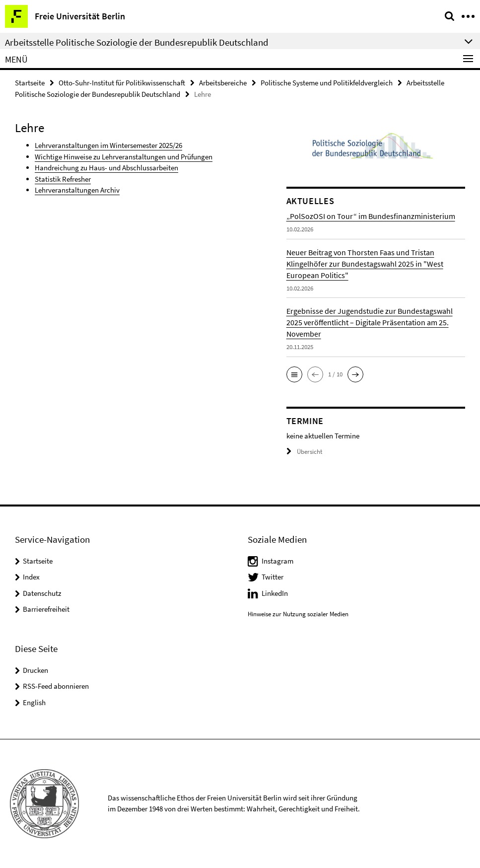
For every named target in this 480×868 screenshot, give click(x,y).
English (34, 702)
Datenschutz (42, 593)
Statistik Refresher (63, 179)
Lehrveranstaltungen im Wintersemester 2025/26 (108, 145)
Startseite (30, 83)
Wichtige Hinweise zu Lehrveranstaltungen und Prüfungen (124, 157)
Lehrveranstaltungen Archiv (77, 190)
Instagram (277, 561)
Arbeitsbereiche (223, 83)
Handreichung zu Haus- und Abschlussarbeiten (106, 168)
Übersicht (304, 452)
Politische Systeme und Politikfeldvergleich (327, 83)
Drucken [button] (35, 670)
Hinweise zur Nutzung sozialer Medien (298, 614)
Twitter (273, 577)
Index (31, 577)
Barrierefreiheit (46, 609)
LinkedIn (275, 593)
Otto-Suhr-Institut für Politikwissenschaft (122, 83)
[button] (294, 374)
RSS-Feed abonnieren (56, 686)
